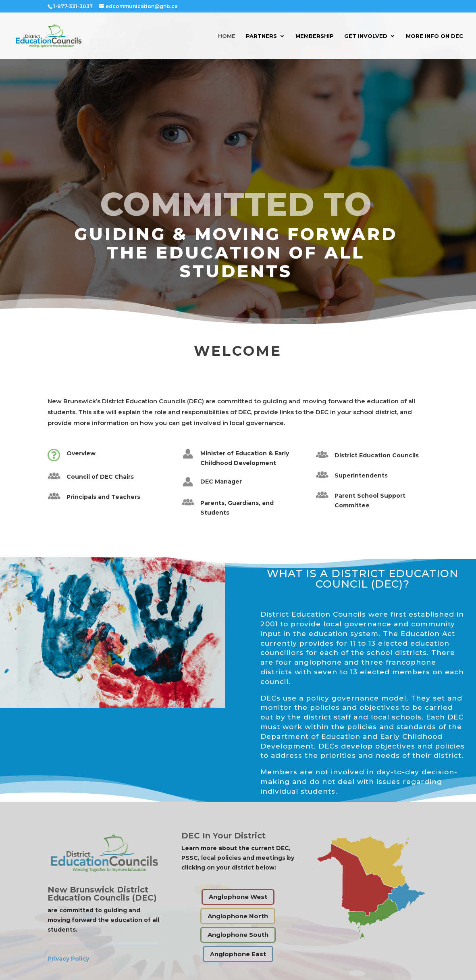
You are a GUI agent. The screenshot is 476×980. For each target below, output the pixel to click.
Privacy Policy (68, 959)
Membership (315, 36)
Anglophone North (238, 916)
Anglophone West (238, 897)
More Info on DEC (434, 36)
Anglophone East (238, 954)
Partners (261, 36)
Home (227, 36)
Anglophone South (238, 935)
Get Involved (366, 36)
